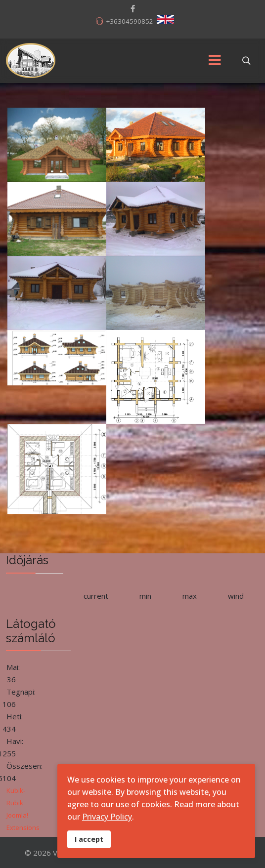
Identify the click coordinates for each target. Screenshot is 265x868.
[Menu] (215, 61)
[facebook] (133, 8)
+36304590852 (130, 21)
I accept (89, 839)
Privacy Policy (107, 817)
